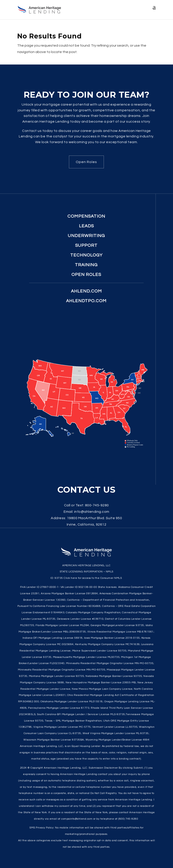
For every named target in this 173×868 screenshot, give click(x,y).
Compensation (86, 216)
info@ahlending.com (92, 512)
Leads (86, 226)
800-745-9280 (97, 505)
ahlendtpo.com (86, 301)
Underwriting (86, 236)
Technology (86, 255)
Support (86, 245)
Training (86, 265)
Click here (70, 578)
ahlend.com (86, 291)
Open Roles (86, 162)
